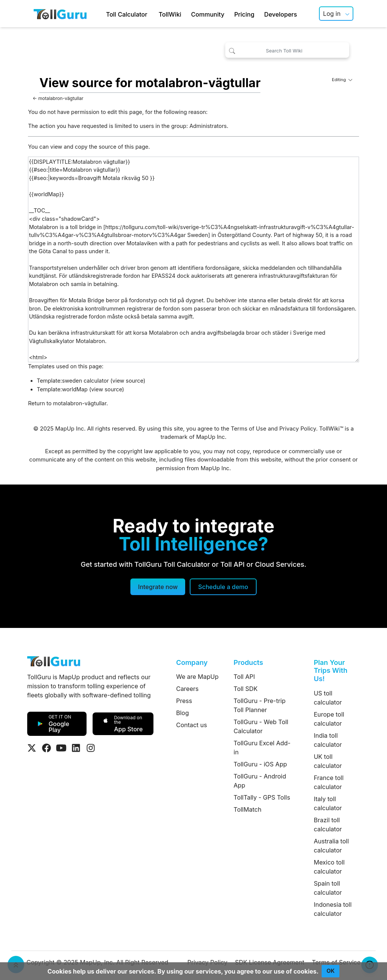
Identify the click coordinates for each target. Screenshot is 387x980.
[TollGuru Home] (60, 14)
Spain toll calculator (328, 888)
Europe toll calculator (329, 719)
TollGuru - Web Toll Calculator (261, 726)
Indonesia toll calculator (333, 909)
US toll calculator (328, 698)
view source (128, 381)
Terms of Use (249, 429)
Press (184, 701)
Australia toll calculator (331, 846)
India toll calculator (328, 740)
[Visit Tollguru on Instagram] (91, 748)
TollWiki (170, 14)
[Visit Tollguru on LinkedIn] (76, 748)
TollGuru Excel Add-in (262, 748)
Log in (332, 14)
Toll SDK (245, 689)
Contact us (192, 725)
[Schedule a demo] (223, 587)
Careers (187, 689)
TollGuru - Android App (260, 781)
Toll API (244, 677)
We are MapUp (197, 677)
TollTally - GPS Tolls (262, 797)
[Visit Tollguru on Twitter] (32, 748)
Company (192, 662)
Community (208, 14)
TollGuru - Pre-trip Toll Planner (259, 705)
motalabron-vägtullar (61, 98)
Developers (281, 14)
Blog (183, 713)
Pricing (244, 14)
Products (248, 662)
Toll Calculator (126, 14)
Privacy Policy (298, 429)
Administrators (208, 126)
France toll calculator (329, 782)
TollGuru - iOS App (260, 764)
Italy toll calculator (328, 803)
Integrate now (158, 587)
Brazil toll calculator (328, 825)
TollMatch (248, 809)
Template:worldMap (62, 389)
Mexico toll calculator (329, 867)
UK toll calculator (328, 761)
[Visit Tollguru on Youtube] (61, 748)
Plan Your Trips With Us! (330, 671)
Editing (342, 80)
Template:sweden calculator (73, 381)
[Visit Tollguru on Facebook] (46, 748)
